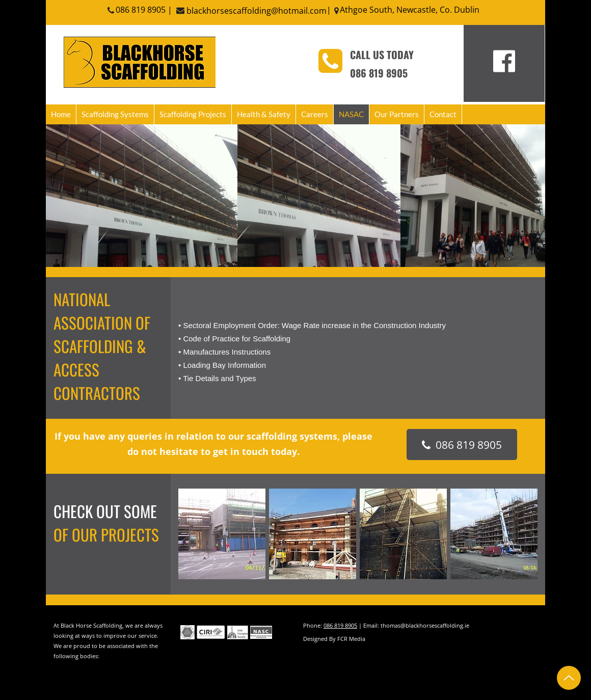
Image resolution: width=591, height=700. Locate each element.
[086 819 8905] (462, 445)
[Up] (569, 678)
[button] (222, 534)
